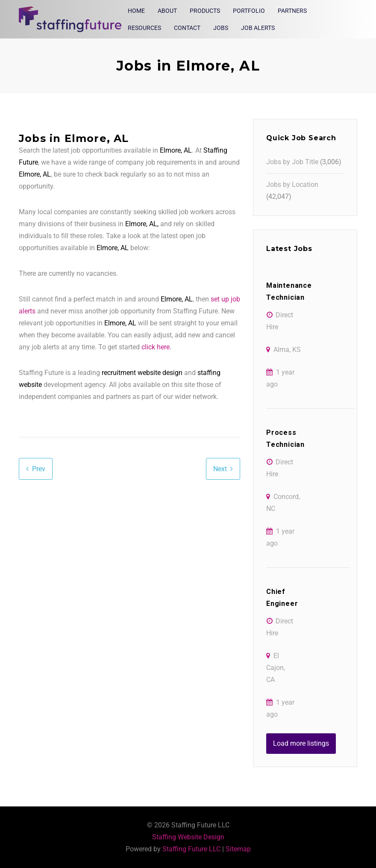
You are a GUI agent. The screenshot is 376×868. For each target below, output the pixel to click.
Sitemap (238, 849)
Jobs (221, 28)
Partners (292, 11)
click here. (156, 347)
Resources (144, 28)
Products (205, 11)
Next (220, 469)
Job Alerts (258, 28)
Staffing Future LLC (191, 849)
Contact (187, 28)
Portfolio (249, 11)
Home (136, 11)
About (167, 11)
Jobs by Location (292, 185)
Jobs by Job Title (292, 162)
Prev (39, 469)
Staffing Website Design (188, 837)
